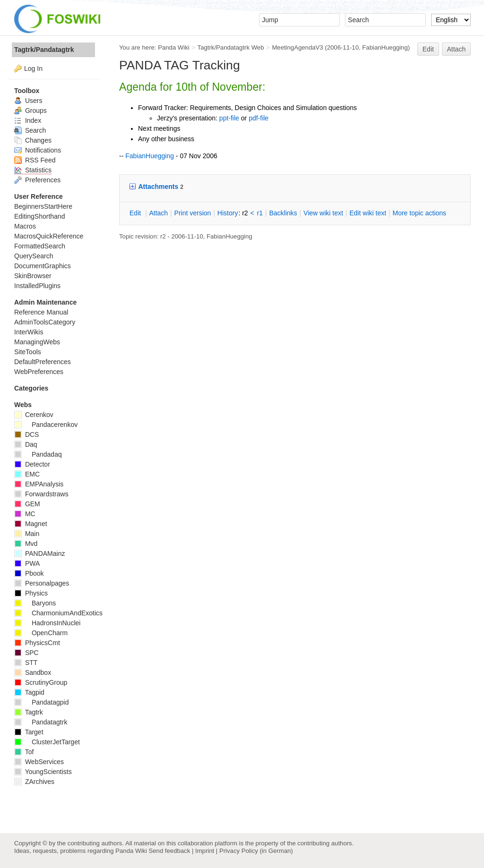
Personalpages (42, 583)
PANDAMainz (39, 553)
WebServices (39, 762)
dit (136, 213)
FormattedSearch (40, 246)
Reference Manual (41, 312)
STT (26, 663)
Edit (428, 49)
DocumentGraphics (43, 266)
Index (28, 120)
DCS (26, 434)
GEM (27, 504)
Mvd (26, 544)
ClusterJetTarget (47, 742)
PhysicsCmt (37, 643)
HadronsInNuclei (47, 623)
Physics (31, 593)
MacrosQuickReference (49, 236)
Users (28, 101)
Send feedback (169, 851)
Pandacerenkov (46, 425)
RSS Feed (35, 160)
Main (27, 534)
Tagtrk (29, 712)
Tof (24, 752)
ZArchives (34, 782)
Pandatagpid (42, 702)
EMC (27, 474)
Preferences (37, 180)
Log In (33, 68)
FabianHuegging (385, 47)
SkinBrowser (33, 276)
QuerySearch (34, 256)
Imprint (205, 851)
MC (25, 514)
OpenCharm (41, 633)
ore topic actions (419, 213)
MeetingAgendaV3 (297, 47)
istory (228, 213)
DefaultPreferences (43, 362)
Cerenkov (34, 415)
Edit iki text (368, 213)
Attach (457, 49)
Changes (33, 140)
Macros (25, 226)
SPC (26, 653)
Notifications (38, 150)
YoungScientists (43, 772)
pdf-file (259, 118)
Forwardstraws (41, 494)
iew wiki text (323, 213)
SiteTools (28, 352)
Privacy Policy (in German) (256, 851)
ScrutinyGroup (41, 682)
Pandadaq (38, 454)
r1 (260, 213)
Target (29, 732)
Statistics (33, 170)
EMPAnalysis (39, 484)
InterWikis (29, 332)
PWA (27, 563)
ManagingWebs (37, 342)
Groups (30, 111)
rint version (193, 213)
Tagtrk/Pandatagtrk (44, 50)
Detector (32, 464)
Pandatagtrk (41, 722)
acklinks (283, 213)
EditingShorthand (39, 216)
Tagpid (29, 692)
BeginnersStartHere (43, 206)
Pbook (29, 573)
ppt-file (229, 118)
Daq (26, 444)
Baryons (35, 603)
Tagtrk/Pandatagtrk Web (231, 47)
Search (30, 130)
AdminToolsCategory (45, 322)
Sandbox (33, 672)
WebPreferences (39, 372)
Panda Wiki (174, 47)
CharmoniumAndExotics (58, 613)
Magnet (31, 524)
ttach (158, 213)
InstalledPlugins (37, 286)
